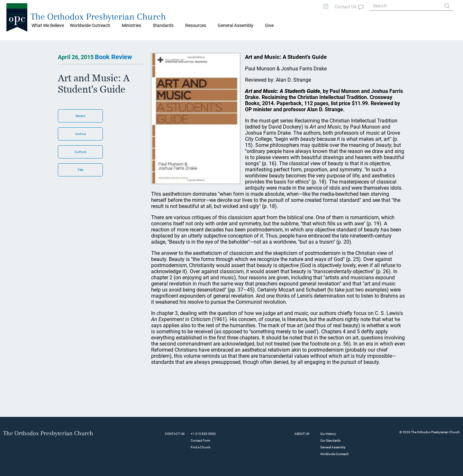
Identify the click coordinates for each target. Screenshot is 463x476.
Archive (81, 134)
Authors (80, 152)
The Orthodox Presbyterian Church (98, 17)
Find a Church (201, 447)
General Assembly (236, 25)
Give (269, 25)
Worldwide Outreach (335, 454)
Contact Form (200, 440)
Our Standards (330, 440)
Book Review (113, 57)
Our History (328, 434)
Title (80, 170)
